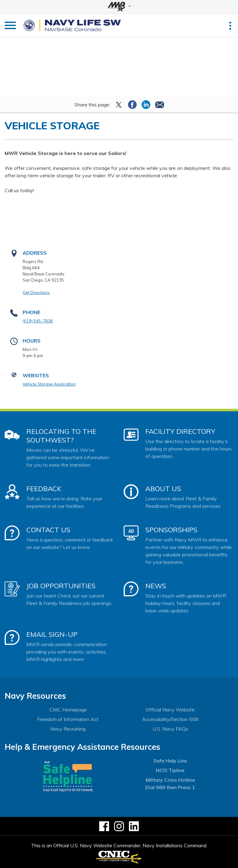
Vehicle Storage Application (49, 384)
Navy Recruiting (68, 729)
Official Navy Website (170, 710)
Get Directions (36, 292)
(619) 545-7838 (38, 321)
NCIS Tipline (170, 770)
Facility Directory (180, 431)
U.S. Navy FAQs (170, 729)
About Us (163, 489)
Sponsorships (171, 530)
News (156, 586)
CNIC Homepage (68, 710)
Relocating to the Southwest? (61, 436)
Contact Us (48, 530)
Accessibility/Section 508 (170, 719)
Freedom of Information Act (68, 719)
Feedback (44, 489)
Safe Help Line (170, 761)
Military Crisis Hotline (170, 780)
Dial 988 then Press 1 (170, 787)
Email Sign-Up (52, 634)
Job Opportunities (61, 586)
